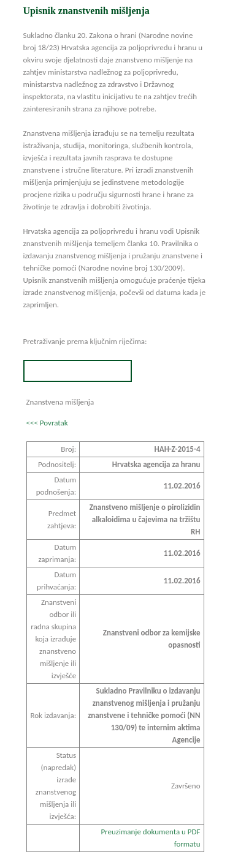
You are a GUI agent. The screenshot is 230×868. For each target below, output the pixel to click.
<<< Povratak (47, 423)
